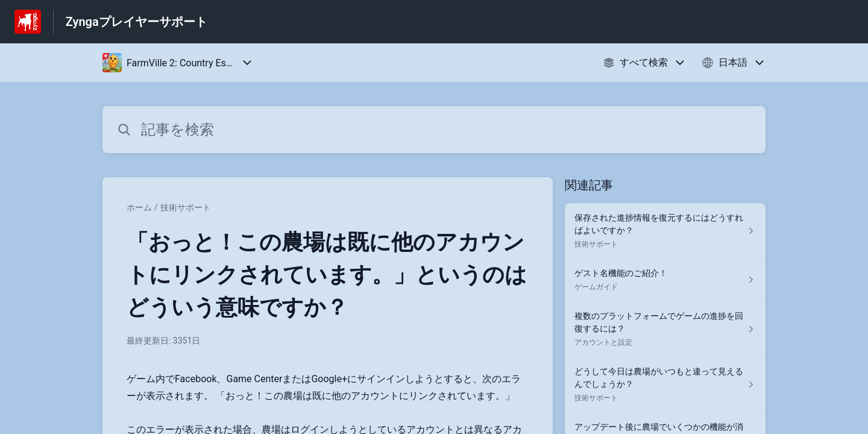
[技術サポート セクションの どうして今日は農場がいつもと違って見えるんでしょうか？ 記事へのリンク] (665, 385)
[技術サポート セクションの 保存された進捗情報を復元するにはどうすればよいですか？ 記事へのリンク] (665, 231)
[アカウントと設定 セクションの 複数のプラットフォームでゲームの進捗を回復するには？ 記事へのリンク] (665, 329)
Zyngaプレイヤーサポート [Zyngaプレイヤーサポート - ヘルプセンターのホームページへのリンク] (137, 22)
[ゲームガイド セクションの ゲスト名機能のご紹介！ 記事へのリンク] (665, 280)
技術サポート (186, 207)
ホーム (139, 207)
